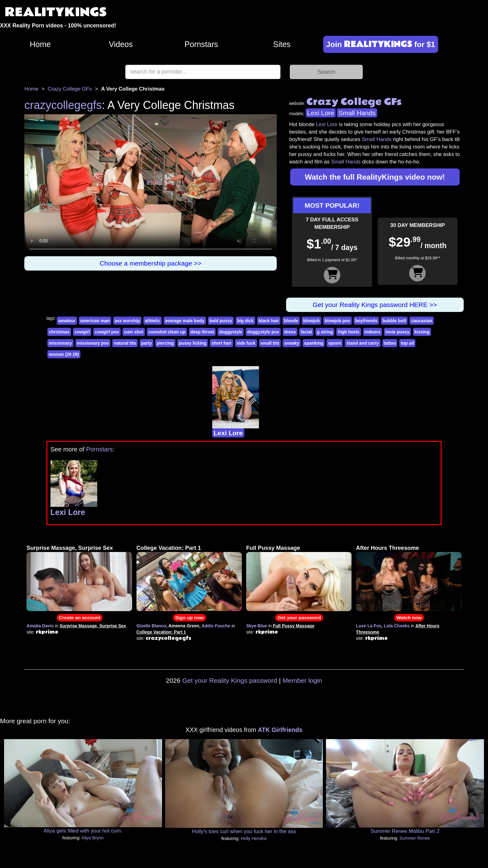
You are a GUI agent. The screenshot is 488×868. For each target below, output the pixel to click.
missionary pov (93, 343)
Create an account (80, 618)
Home (40, 44)
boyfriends (366, 321)
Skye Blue (257, 626)
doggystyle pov (263, 332)
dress (290, 332)
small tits (270, 343)
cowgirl (82, 332)
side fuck (246, 343)
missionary (60, 343)
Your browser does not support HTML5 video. (151, 185)
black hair (269, 321)
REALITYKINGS (56, 12)
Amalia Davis (40, 626)
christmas (59, 332)
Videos (121, 44)
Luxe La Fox (369, 626)
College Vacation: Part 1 (169, 548)
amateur (67, 321)
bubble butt (394, 321)
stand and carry (362, 343)
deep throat (202, 332)
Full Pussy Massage (273, 548)
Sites (282, 44)
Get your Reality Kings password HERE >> (375, 305)
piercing (165, 343)
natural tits (125, 343)
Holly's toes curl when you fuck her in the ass (244, 831)
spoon (335, 343)
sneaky (292, 343)
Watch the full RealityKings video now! (375, 177)
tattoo (390, 343)
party (146, 343)
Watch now (409, 618)
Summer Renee (415, 838)
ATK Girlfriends (280, 730)
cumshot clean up (167, 332)
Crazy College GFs (70, 89)
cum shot (134, 332)
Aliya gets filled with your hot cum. (83, 831)
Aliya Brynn (93, 838)
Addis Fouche (216, 626)
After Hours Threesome (387, 548)
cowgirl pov (107, 332)
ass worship (127, 321)
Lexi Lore (321, 113)
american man (95, 321)
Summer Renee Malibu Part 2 (405, 831)
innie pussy (397, 332)
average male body (185, 321)
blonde (291, 321)
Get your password (299, 618)
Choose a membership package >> (151, 263)
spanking (314, 343)
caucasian (422, 321)
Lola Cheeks (397, 626)
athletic (153, 321)
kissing (422, 332)
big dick (245, 321)
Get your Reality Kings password (230, 680)
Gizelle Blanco (151, 626)
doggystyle (231, 332)
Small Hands (357, 113)
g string (325, 332)
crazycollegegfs (63, 105)
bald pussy (221, 321)
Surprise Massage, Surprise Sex (70, 548)
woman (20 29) (64, 354)
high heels (349, 332)
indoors (373, 332)
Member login (302, 680)
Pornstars (201, 44)
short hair (221, 343)
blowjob (311, 321)
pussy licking (193, 343)
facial (306, 332)
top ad (407, 343)
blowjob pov (337, 321)
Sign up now (189, 618)
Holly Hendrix (254, 838)
